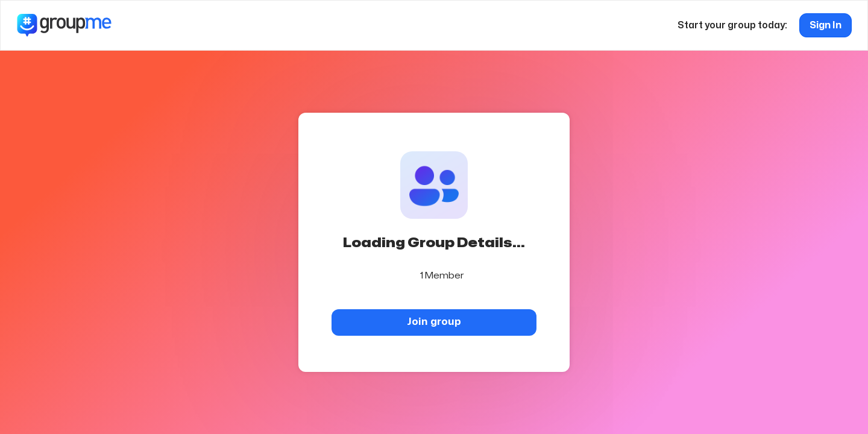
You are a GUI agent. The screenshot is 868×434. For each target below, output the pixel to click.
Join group (434, 322)
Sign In (826, 25)
